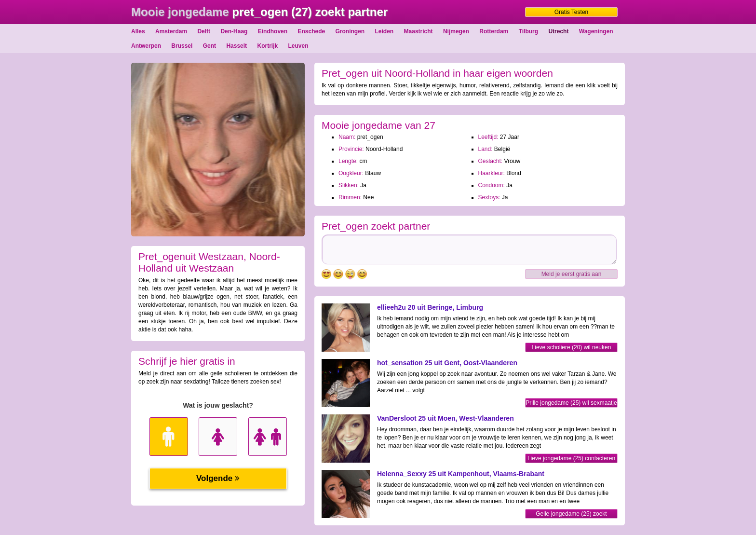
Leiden (385, 31)
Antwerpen (146, 46)
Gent (209, 46)
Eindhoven (273, 31)
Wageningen (596, 31)
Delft (204, 31)
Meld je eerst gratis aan (572, 274)
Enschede (311, 31)
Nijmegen (456, 31)
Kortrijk (267, 46)
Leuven (298, 46)
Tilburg (528, 31)
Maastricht (418, 31)
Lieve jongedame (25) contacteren (571, 458)
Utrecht (558, 31)
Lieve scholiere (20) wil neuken (572, 347)
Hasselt (236, 46)
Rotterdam (494, 31)
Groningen (350, 31)
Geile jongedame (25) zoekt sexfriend (571, 514)
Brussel (182, 46)
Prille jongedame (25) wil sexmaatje (571, 403)
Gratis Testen (571, 12)
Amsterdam (171, 31)
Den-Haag (234, 31)
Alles (138, 31)
